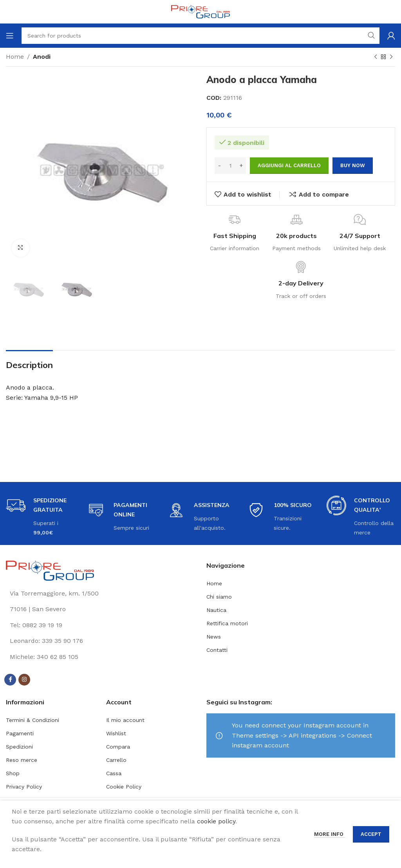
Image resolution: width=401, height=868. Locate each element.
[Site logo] (200, 11)
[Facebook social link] (10, 680)
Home (15, 57)
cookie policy (216, 821)
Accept (371, 834)
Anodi (42, 57)
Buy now (353, 165)
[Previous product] (376, 57)
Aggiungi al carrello (289, 165)
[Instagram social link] (24, 680)
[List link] (100, 625)
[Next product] (391, 57)
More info (330, 834)
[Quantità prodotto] (230, 166)
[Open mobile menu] (10, 36)
